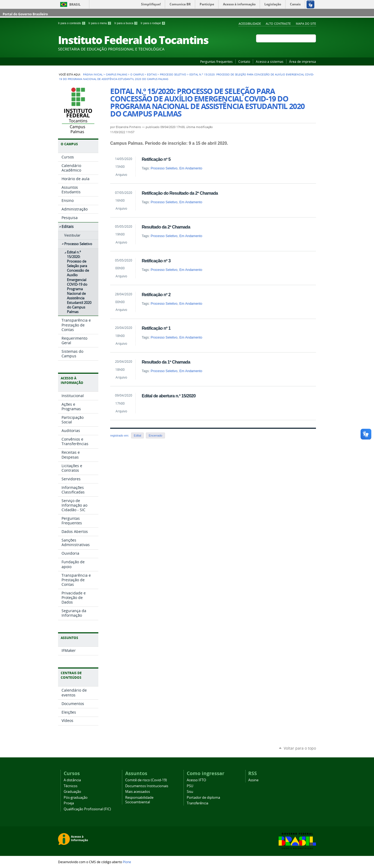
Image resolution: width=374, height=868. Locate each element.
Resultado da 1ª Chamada (166, 362)
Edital (137, 435)
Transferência (197, 803)
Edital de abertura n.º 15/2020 (169, 396)
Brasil (75, 4)
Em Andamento (191, 168)
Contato (244, 61)
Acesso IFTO (196, 780)
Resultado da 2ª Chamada (166, 227)
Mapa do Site (306, 23)
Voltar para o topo (300, 748)
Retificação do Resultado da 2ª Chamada (180, 193)
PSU (190, 786)
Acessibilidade (250, 23)
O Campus (137, 74)
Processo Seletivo (173, 74)
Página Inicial (93, 74)
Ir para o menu (100, 23)
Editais (152, 74)
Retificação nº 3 (156, 261)
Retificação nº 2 (156, 295)
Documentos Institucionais (147, 786)
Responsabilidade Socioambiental (139, 800)
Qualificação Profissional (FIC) (87, 809)
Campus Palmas (116, 74)
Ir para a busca (127, 23)
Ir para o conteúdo (72, 23)
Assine (253, 780)
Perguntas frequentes (216, 61)
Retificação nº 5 (156, 159)
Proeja (69, 803)
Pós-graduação (76, 798)
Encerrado (155, 435)
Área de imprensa (303, 61)
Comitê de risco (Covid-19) (146, 780)
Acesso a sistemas (270, 61)
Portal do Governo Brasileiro (25, 14)
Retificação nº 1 (156, 328)
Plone (127, 862)
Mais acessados (138, 792)
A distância (72, 780)
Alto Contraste (278, 23)
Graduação (72, 792)
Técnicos (71, 786)
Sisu (190, 792)
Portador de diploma (203, 798)
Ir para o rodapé (153, 23)
